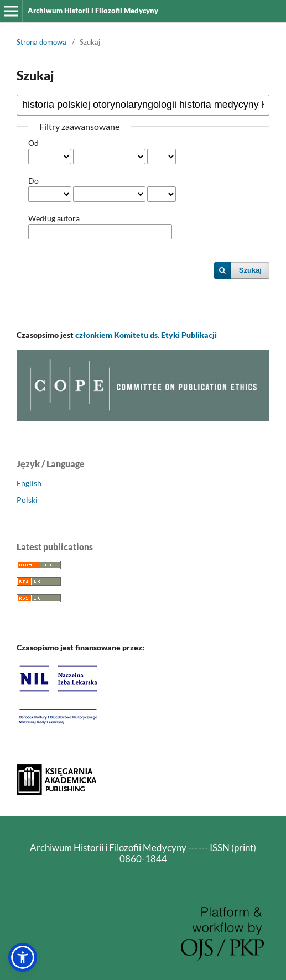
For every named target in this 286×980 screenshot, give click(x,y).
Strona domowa (41, 42)
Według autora (54, 218)
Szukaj (250, 270)
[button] (23, 957)
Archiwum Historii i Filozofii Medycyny (93, 11)
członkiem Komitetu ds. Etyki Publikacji (146, 335)
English (29, 483)
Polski (27, 500)
